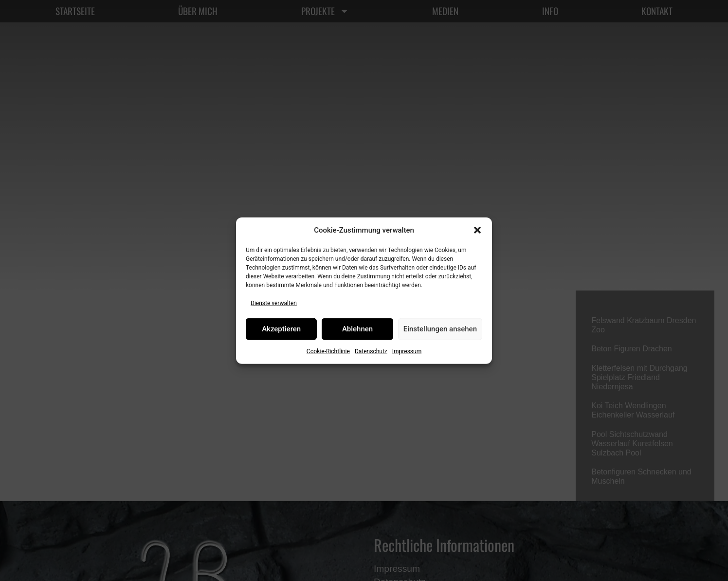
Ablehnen (357, 329)
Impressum (407, 351)
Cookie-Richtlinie (328, 351)
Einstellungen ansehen (440, 329)
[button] (477, 230)
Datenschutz (371, 351)
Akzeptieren (281, 329)
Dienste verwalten (274, 303)
